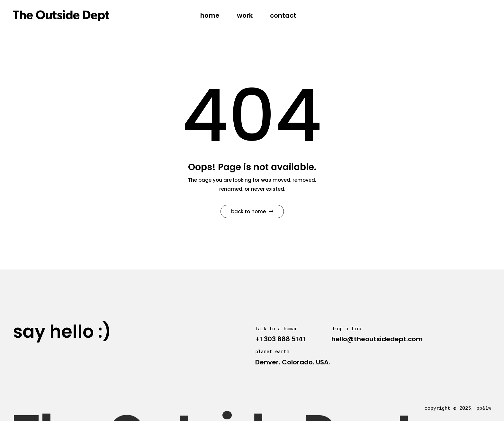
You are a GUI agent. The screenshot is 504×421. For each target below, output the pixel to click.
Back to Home (252, 211)
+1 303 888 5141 (280, 339)
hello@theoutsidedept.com (377, 339)
